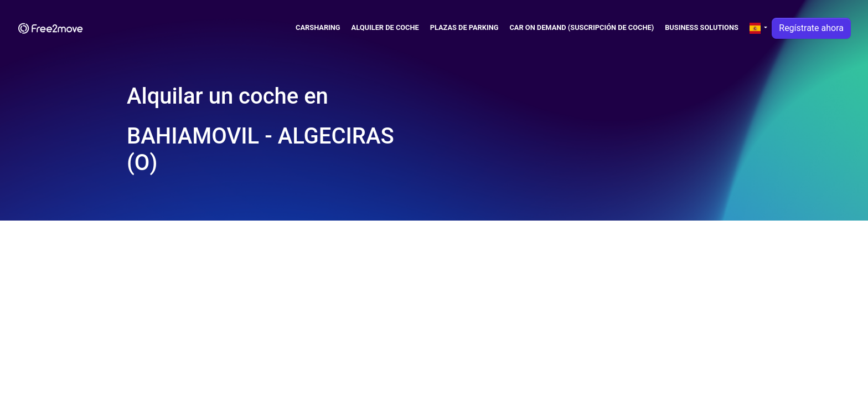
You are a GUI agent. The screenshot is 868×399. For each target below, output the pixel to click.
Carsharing (318, 27)
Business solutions (702, 27)
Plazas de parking (464, 27)
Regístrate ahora (811, 28)
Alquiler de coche (385, 27)
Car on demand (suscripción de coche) (582, 27)
